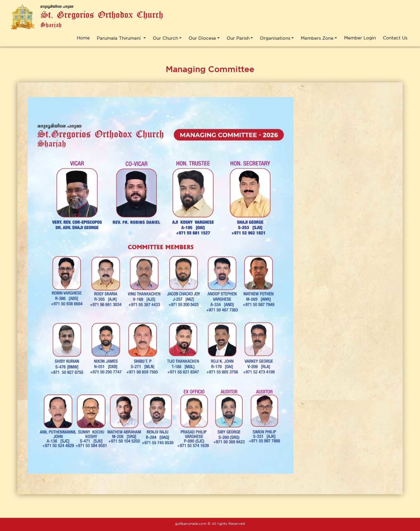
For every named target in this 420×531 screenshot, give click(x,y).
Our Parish (238, 38)
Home (83, 38)
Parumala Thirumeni (119, 38)
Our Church (165, 38)
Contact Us (395, 38)
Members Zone (317, 38)
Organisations (275, 38)
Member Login (360, 38)
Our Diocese (202, 38)
